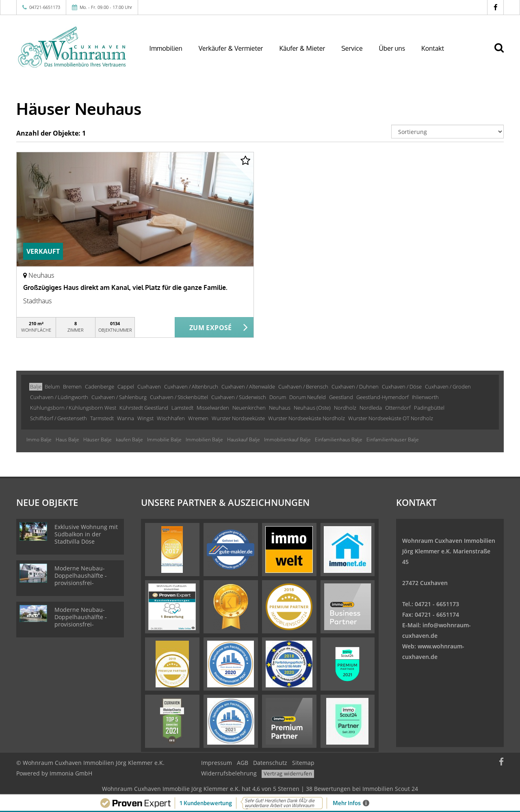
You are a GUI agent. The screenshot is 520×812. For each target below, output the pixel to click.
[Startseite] (73, 48)
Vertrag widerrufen (288, 773)
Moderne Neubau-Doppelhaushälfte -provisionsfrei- (81, 576)
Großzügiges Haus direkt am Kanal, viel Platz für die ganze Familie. (125, 287)
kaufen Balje (129, 439)
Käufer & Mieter (302, 48)
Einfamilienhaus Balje (339, 439)
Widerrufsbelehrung (229, 773)
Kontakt (433, 48)
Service (352, 48)
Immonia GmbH (71, 773)
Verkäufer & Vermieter (231, 48)
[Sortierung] (448, 132)
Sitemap (303, 763)
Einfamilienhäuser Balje (393, 439)
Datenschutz (270, 763)
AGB (243, 763)
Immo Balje (39, 439)
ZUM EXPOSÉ (211, 328)
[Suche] (503, 54)
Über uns (392, 48)
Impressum (217, 763)
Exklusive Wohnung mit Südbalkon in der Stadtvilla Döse (86, 534)
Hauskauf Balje (244, 439)
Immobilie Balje (164, 439)
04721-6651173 (45, 7)
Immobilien (166, 48)
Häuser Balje (97, 439)
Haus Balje (67, 439)
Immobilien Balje (204, 439)
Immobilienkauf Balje (287, 439)
